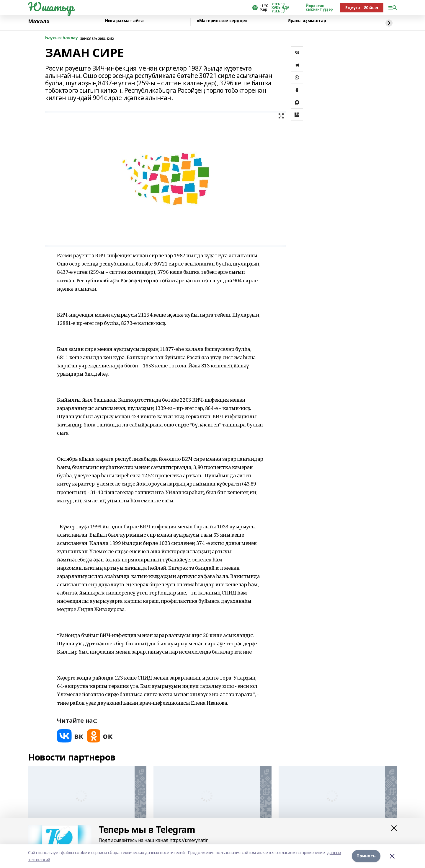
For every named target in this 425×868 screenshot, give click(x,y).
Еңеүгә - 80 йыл (362, 8)
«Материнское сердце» (222, 21)
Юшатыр (51, 7)
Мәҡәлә (39, 21)
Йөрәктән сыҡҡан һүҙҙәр (319, 8)
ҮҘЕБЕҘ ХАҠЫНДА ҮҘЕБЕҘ (280, 8)
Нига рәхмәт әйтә (124, 21)
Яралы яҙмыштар (307, 21)
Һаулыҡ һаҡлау (62, 38)
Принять (366, 856)
